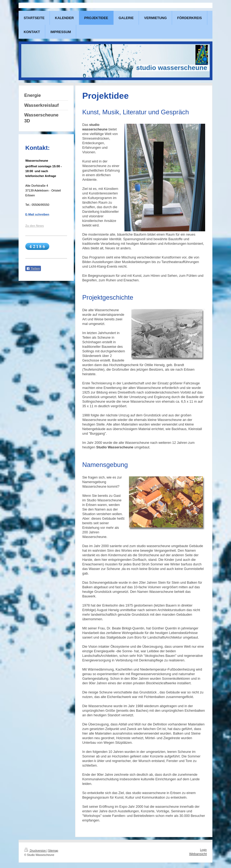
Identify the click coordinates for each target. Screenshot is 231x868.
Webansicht (198, 854)
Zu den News (35, 226)
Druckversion (35, 851)
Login (203, 850)
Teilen (33, 269)
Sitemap (53, 851)
